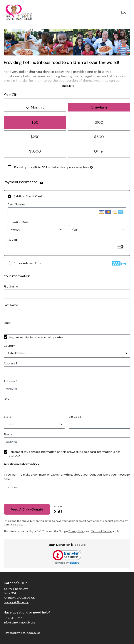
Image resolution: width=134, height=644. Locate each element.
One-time (99, 107)
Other (99, 151)
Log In (126, 12)
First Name (11, 286)
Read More (67, 86)
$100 (99, 122)
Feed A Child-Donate (27, 509)
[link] (67, 557)
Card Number (17, 204)
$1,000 (35, 151)
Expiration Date (18, 222)
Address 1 (10, 363)
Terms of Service (101, 531)
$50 (35, 122)
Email (7, 323)
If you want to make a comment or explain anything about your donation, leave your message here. (67, 477)
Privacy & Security (16, 602)
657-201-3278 (14, 618)
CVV (12, 240)
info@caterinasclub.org (19, 622)
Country (9, 346)
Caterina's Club (16, 583)
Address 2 (11, 381)
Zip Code (75, 417)
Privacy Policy (77, 531)
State (7, 417)
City (6, 399)
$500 (99, 137)
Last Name (11, 305)
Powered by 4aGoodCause (22, 633)
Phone (8, 434)
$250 (35, 137)
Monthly (35, 107)
